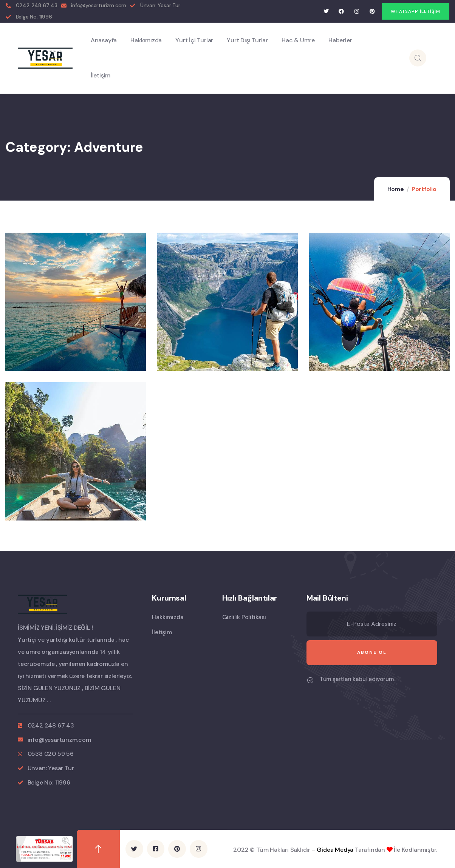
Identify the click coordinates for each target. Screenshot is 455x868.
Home (396, 189)
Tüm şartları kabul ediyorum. (357, 679)
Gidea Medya (335, 850)
